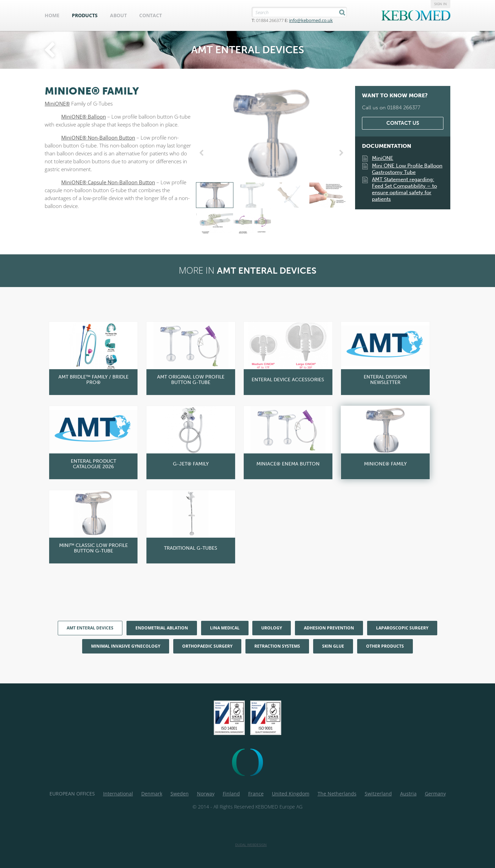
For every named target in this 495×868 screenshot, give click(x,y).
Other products (385, 646)
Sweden (180, 794)
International (118, 794)
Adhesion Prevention (329, 628)
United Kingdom (291, 794)
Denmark (152, 794)
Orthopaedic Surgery (207, 646)
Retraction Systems (277, 646)
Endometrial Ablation (162, 628)
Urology (272, 628)
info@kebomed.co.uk (311, 20)
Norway (206, 794)
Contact (151, 15)
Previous (203, 153)
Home (52, 15)
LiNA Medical (225, 628)
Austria (408, 794)
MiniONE (383, 158)
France (256, 794)
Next (340, 153)
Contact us (403, 123)
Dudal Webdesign (251, 845)
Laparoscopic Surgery (402, 628)
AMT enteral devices (90, 628)
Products (85, 15)
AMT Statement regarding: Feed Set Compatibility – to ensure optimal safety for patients (404, 189)
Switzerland (378, 794)
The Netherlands (337, 794)
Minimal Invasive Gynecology (126, 646)
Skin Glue (333, 646)
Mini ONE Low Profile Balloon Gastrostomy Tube (407, 169)
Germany (435, 794)
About (118, 15)
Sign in (441, 4)
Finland (231, 794)
